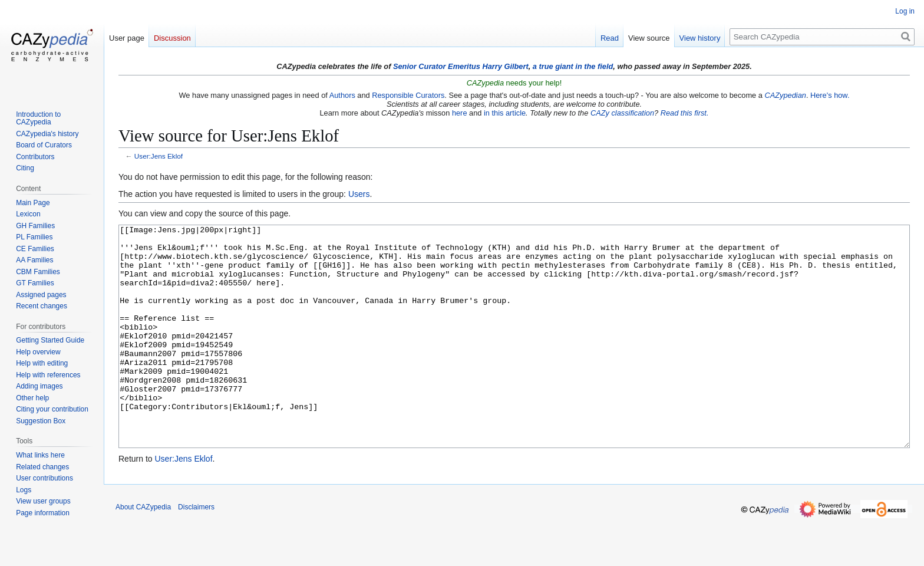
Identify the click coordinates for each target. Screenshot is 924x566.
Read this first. (685, 113)
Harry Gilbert (505, 66)
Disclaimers (196, 551)
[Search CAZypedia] (822, 37)
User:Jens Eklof (159, 156)
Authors (342, 95)
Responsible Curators (408, 95)
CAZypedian (785, 95)
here (460, 113)
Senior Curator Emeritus (437, 66)
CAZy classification (622, 113)
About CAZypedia (143, 551)
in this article (505, 113)
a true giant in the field (573, 66)
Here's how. (830, 95)
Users (359, 194)
